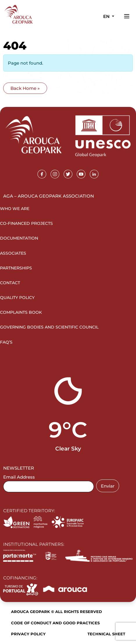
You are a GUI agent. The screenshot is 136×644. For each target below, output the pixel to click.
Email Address (19, 477)
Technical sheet (106, 634)
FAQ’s (6, 342)
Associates (13, 253)
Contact (10, 283)
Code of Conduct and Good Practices (55, 623)
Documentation (19, 238)
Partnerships (16, 268)
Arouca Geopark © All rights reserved (57, 612)
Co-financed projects (26, 223)
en (107, 16)
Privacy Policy (28, 634)
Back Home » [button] (25, 88)
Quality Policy (17, 298)
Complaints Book (21, 312)
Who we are (15, 209)
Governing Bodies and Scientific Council (49, 327)
